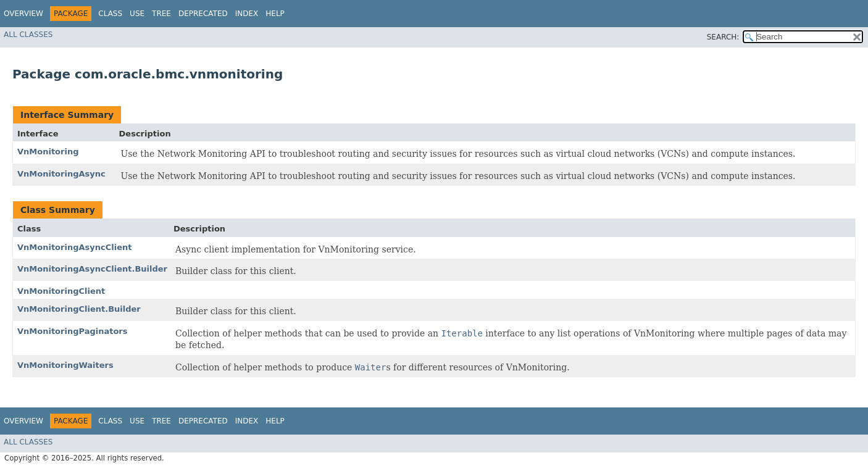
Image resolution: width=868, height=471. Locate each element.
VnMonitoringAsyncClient (74, 247)
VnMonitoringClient (61, 291)
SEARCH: (723, 37)
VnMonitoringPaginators (73, 331)
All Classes (28, 35)
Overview (23, 14)
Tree (161, 14)
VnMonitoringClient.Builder (79, 309)
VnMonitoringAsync (61, 174)
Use (137, 14)
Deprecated (203, 14)
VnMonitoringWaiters (65, 365)
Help (275, 14)
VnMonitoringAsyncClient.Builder (92, 269)
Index (247, 14)
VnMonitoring (48, 152)
